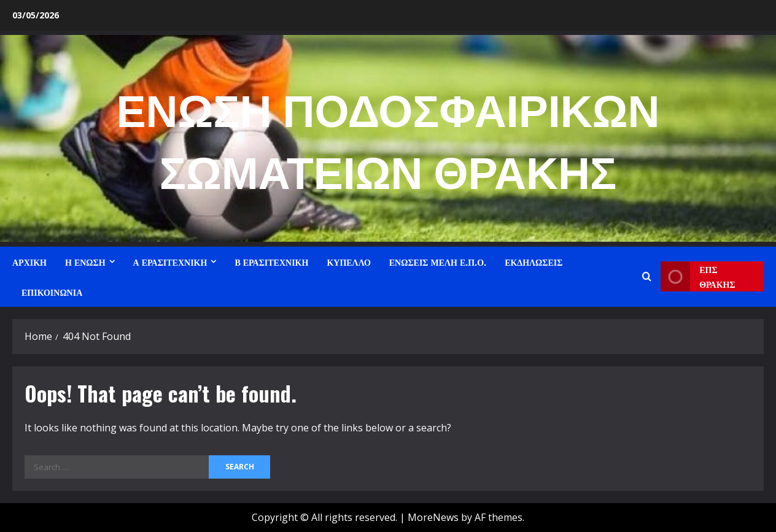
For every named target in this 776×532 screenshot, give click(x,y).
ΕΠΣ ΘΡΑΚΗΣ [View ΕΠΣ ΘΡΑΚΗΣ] (698, 276)
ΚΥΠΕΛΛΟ (348, 262)
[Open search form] (647, 276)
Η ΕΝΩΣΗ (85, 262)
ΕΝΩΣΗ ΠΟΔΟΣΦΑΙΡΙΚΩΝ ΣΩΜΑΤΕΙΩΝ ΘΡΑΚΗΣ (388, 138)
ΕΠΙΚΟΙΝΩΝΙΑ (52, 292)
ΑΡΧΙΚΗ (29, 262)
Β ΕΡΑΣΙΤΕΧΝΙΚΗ (271, 262)
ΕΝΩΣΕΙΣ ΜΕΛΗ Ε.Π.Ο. (438, 262)
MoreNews (433, 517)
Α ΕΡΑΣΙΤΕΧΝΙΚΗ (170, 262)
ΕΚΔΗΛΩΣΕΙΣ (533, 262)
